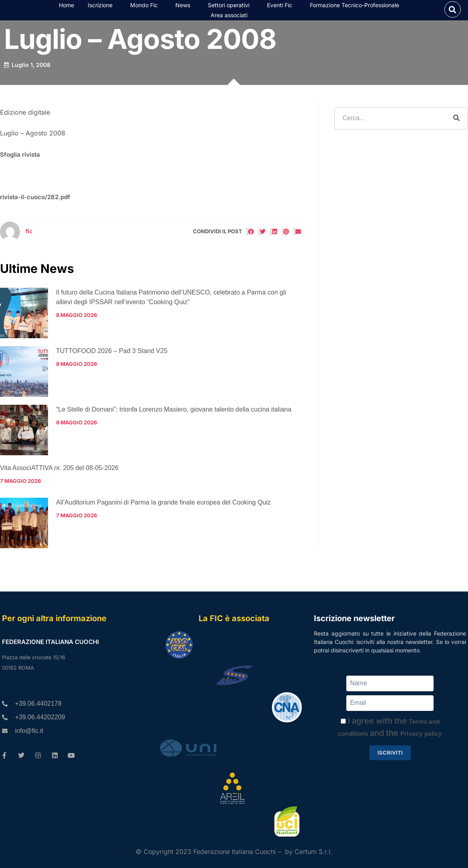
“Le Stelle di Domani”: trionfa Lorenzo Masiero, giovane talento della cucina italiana (174, 414)
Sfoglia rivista (20, 160)
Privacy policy (421, 734)
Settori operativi (231, 8)
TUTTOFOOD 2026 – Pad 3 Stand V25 (112, 356)
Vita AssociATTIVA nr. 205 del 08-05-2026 (59, 473)
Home (66, 7)
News (185, 8)
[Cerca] (456, 123)
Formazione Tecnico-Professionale (357, 8)
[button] (453, 12)
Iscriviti (390, 753)
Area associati (231, 18)
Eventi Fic (282, 8)
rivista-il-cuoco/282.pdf (35, 202)
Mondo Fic (146, 8)
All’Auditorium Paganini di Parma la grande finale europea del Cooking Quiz (163, 508)
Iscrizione (102, 8)
